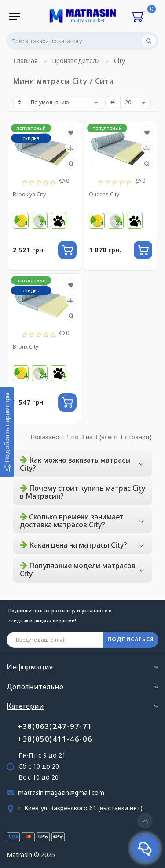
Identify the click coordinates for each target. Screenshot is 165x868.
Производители (76, 61)
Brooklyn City (29, 194)
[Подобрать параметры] (7, 432)
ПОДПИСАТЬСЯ (131, 639)
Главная (26, 61)
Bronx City (26, 347)
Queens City (104, 194)
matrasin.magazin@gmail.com (61, 793)
